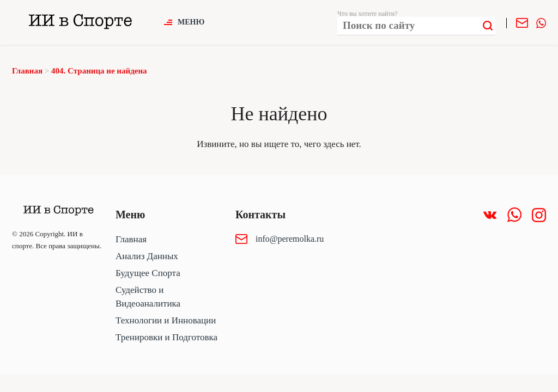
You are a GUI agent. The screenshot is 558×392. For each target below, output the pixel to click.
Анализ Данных (147, 256)
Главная (131, 239)
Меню (191, 22)
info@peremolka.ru (290, 239)
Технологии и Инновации (166, 320)
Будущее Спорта (148, 273)
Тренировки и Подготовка (166, 337)
